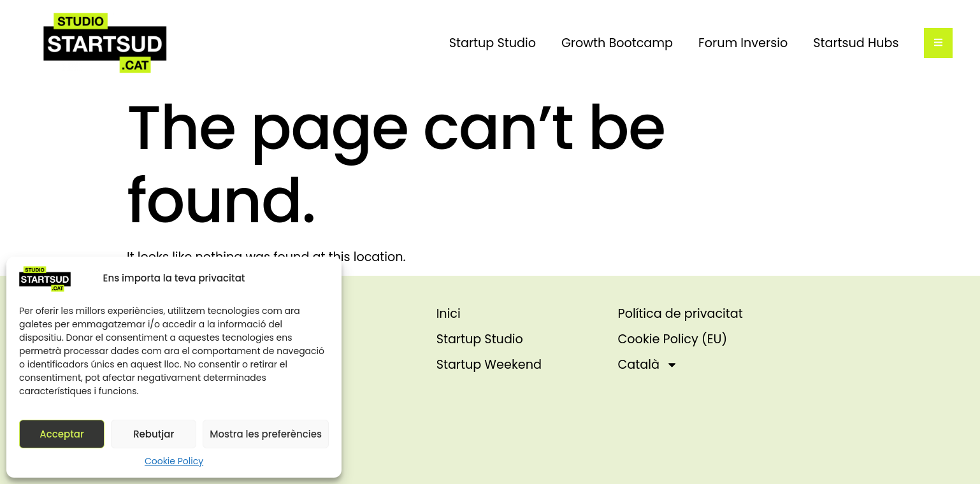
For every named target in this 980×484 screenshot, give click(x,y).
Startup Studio (493, 43)
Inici (449, 314)
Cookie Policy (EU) (673, 339)
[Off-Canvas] (938, 43)
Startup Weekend (489, 365)
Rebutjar (154, 434)
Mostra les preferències (266, 434)
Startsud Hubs (856, 43)
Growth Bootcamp (617, 43)
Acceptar (61, 434)
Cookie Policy (174, 461)
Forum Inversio (743, 43)
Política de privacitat (681, 314)
